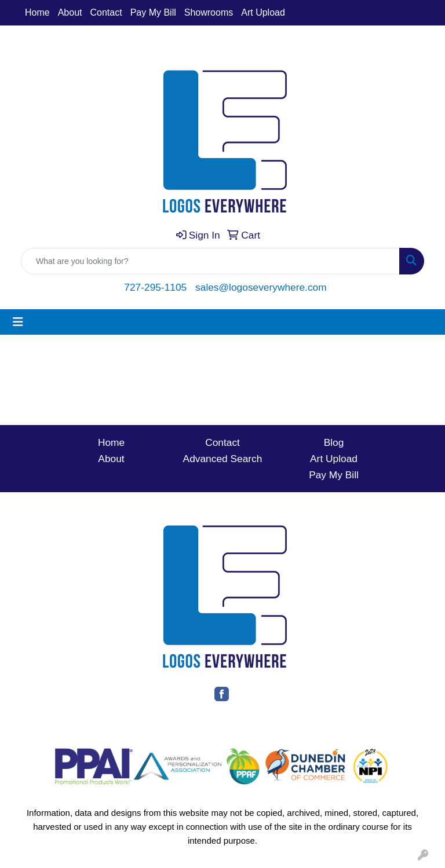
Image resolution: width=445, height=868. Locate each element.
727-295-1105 (155, 287)
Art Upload (263, 12)
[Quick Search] (210, 261)
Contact (106, 12)
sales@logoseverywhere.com (261, 287)
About (70, 12)
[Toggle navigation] (18, 322)
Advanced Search (223, 459)
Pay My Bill (153, 12)
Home (37, 12)
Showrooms (209, 12)
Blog (334, 442)
